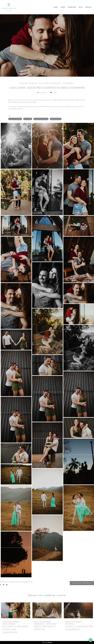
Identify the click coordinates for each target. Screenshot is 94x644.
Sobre (63, 7)
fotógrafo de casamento (41, 119)
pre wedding (28, 119)
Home (56, 7)
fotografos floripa (56, 119)
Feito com (47, 642)
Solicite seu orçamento (82, 583)
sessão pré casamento (15, 119)
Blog (81, 7)
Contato (88, 7)
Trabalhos (72, 7)
